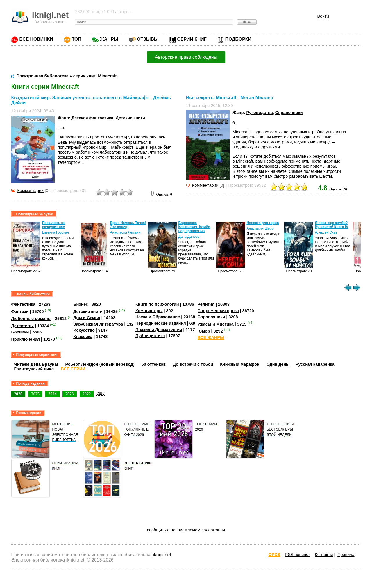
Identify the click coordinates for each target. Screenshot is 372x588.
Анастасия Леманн (125, 232)
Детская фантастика (92, 118)
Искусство (84, 330)
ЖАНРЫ (109, 39)
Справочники (289, 113)
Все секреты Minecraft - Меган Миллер (230, 98)
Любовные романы (31, 319)
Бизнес (81, 304)
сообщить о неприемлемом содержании (186, 530)
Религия (206, 304)
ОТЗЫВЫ (148, 39)
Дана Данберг (189, 237)
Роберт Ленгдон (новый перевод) (100, 364)
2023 (70, 394)
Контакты (324, 555)
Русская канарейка (315, 364)
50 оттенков (154, 364)
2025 (35, 394)
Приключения (25, 339)
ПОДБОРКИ (238, 39)
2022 (87, 394)
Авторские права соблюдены (186, 57)
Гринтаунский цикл (34, 369)
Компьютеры (149, 311)
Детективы (22, 326)
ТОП (77, 39)
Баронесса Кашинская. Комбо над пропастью (194, 227)
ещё (101, 393)
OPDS (274, 555)
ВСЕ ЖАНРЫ (211, 337)
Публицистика (150, 336)
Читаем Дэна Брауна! (36, 364)
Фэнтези (20, 311)
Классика (83, 337)
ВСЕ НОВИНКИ (36, 39)
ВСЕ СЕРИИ (73, 369)
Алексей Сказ (326, 232)
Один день (278, 364)
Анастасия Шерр (260, 228)
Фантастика (23, 304)
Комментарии (30, 191)
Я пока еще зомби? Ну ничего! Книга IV (331, 225)
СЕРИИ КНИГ (192, 39)
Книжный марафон (240, 364)
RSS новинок (297, 555)
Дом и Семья (87, 318)
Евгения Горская (56, 232)
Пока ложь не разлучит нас (54, 225)
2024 (52, 394)
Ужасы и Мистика (216, 324)
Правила (346, 555)
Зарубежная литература (98, 324)
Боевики (20, 332)
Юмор (204, 331)
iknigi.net (162, 555)
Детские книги (130, 118)
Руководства (259, 113)
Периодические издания (161, 323)
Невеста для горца (263, 223)
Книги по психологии (157, 304)
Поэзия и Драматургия (159, 330)
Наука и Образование (158, 317)
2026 (18, 394)
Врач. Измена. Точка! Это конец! (128, 225)
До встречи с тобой (193, 364)
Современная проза (218, 311)
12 (60, 128)
